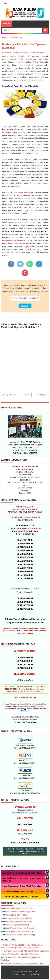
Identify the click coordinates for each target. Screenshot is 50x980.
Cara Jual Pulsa (39, 52)
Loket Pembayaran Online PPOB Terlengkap (22, 886)
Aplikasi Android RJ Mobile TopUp (19, 931)
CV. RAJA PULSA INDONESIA (29, 975)
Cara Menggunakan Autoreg (17, 925)
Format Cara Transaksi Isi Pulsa (19, 918)
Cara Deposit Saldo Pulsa (16, 915)
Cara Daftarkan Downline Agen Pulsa (21, 912)
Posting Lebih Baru (10, 395)
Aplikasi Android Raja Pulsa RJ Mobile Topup (22, 873)
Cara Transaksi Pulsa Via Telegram (20, 928)
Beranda (27, 395)
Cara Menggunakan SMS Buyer (19, 921)
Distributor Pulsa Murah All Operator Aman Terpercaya (26, 951)
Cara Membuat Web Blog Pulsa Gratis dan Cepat (24, 963)
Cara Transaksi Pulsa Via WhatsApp (20, 935)
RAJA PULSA (32, 972)
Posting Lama (42, 395)
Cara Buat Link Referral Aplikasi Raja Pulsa (21, 954)
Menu (6, 24)
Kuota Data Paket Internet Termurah (18, 891)
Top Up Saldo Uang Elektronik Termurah (20, 897)
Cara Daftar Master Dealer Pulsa (19, 908)
